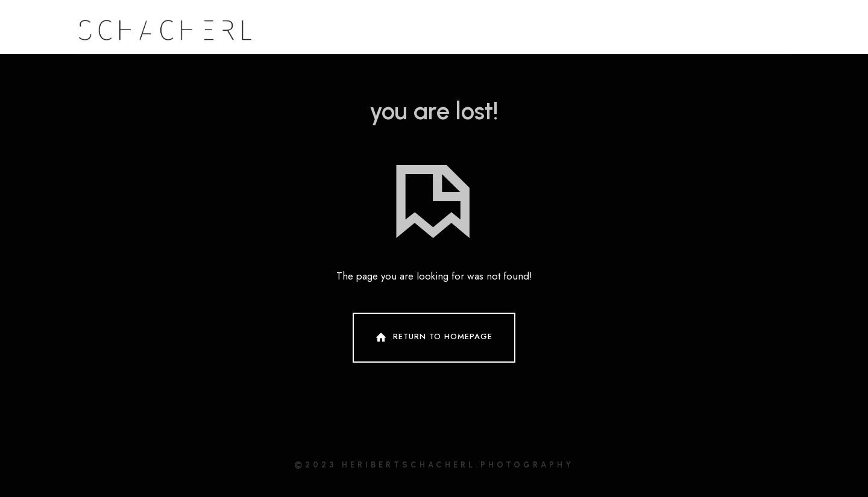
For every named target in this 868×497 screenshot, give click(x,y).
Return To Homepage (433, 337)
